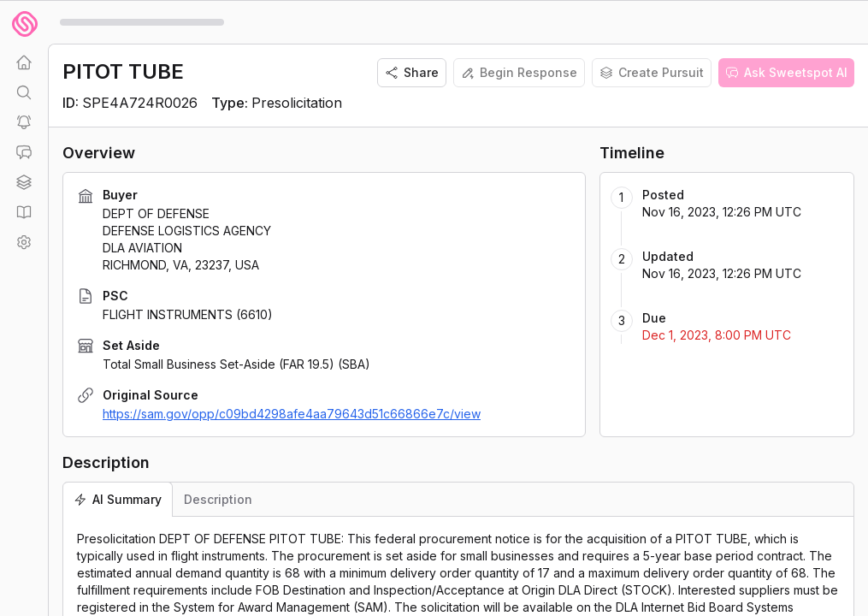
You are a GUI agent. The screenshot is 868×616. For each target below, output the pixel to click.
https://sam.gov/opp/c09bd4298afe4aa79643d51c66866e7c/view (292, 414)
